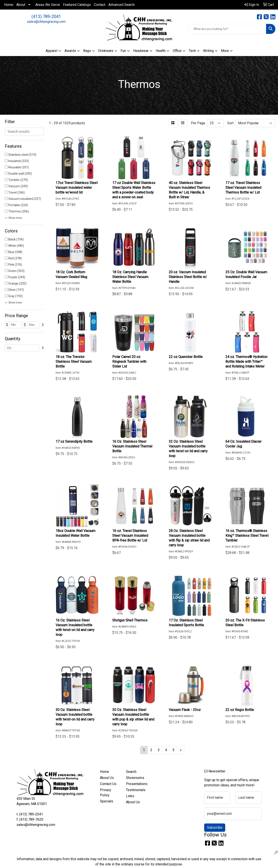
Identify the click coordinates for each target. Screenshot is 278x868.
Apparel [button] (51, 51)
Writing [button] (208, 51)
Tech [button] (192, 51)
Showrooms (135, 778)
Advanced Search (122, 5)
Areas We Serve (48, 5)
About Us (107, 778)
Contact (100, 5)
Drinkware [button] (106, 51)
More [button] (225, 51)
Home (9, 5)
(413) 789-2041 (46, 17)
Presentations (136, 784)
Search (131, 772)
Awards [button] (70, 51)
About (21, 5)
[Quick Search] (227, 29)
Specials (107, 801)
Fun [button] (123, 51)
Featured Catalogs (77, 5)
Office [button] (177, 51)
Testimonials (136, 790)
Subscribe (215, 827)
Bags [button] (87, 51)
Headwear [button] (141, 51)
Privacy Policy (106, 793)
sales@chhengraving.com (46, 22)
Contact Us (108, 784)
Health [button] (161, 51)
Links (130, 796)
